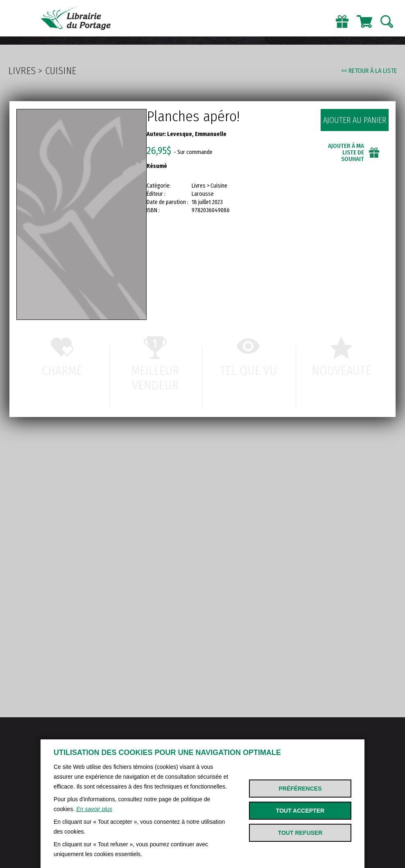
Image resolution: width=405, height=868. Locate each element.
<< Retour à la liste (369, 71)
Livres (22, 71)
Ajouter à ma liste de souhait (346, 152)
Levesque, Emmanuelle (197, 134)
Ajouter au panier (355, 120)
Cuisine (61, 71)
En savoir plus (94, 809)
